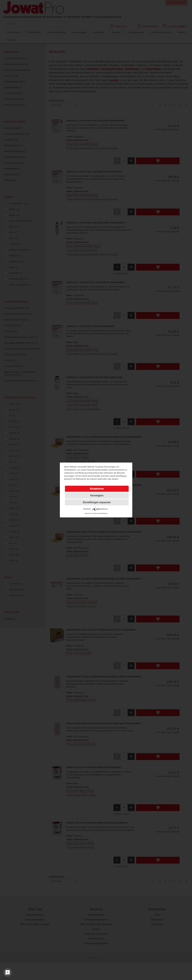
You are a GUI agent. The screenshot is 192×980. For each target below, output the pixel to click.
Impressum (88, 513)
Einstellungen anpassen (97, 502)
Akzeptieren (97, 489)
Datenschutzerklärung (100, 513)
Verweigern (97, 495)
